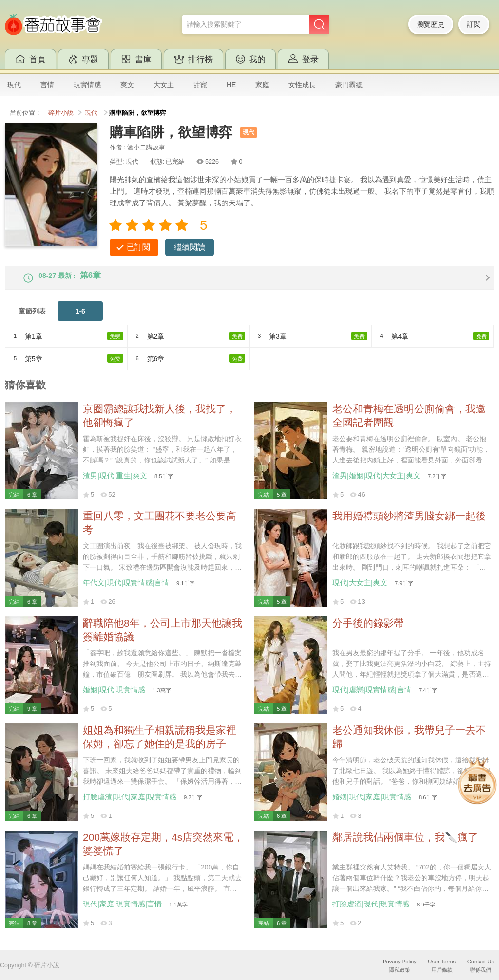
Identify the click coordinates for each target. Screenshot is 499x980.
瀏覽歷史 (431, 24)
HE (231, 85)
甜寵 (200, 85)
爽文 (127, 85)
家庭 (262, 85)
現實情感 (87, 85)
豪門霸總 (349, 85)
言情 (47, 85)
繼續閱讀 (190, 247)
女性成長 (302, 85)
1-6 (80, 319)
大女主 (164, 85)
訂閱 (474, 24)
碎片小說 (61, 113)
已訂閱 (138, 247)
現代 (14, 85)
